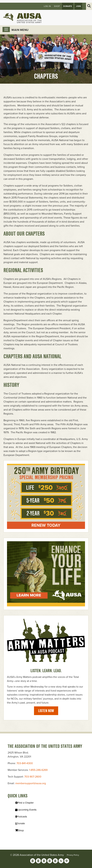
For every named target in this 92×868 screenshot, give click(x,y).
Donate (68, 6)
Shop (57, 6)
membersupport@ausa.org (31, 783)
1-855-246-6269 (38, 770)
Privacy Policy (73, 855)
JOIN (78, 6)
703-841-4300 (25, 763)
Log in (47, 6)
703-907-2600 (33, 777)
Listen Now (46, 711)
